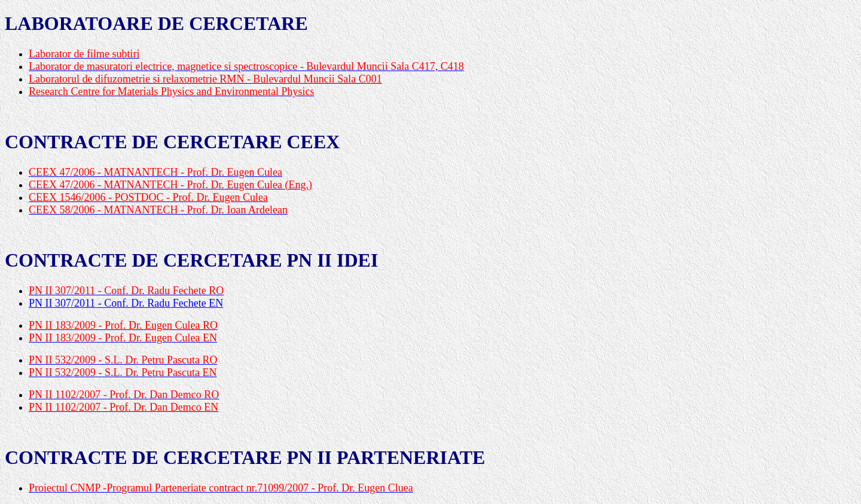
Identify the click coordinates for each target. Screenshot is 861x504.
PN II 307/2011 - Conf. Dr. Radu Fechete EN (126, 303)
